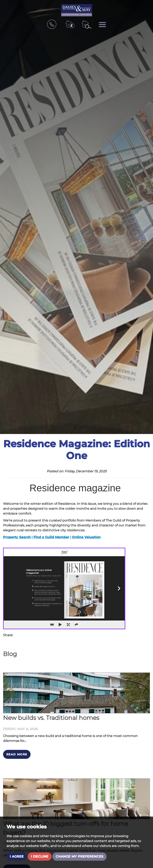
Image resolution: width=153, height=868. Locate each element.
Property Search (17, 537)
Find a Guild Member (51, 537)
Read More (17, 754)
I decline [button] (40, 856)
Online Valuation (86, 537)
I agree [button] (17, 856)
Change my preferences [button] (79, 856)
